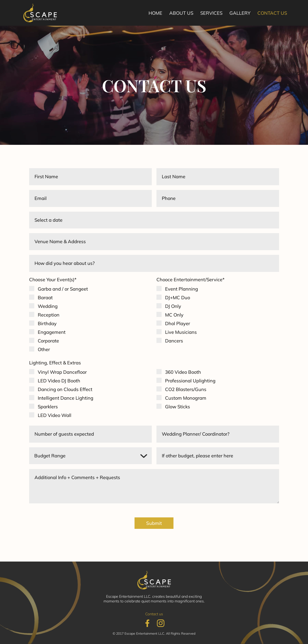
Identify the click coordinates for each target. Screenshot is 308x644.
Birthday (47, 324)
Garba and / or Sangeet (63, 289)
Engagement (52, 332)
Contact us (272, 13)
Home (155, 13)
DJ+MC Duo (178, 298)
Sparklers (48, 407)
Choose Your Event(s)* (53, 280)
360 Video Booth (183, 372)
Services (211, 13)
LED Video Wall (55, 415)
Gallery (240, 13)
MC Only (174, 315)
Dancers (174, 341)
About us (181, 13)
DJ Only (173, 306)
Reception (49, 315)
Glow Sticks (178, 407)
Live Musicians (181, 332)
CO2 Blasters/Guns (186, 390)
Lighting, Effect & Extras (55, 363)
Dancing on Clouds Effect (65, 390)
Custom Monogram (186, 398)
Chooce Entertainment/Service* (190, 280)
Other (44, 350)
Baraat (45, 298)
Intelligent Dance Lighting (66, 398)
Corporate (48, 341)
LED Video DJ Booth (59, 381)
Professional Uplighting (190, 381)
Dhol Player (178, 324)
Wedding (48, 306)
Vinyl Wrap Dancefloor (62, 372)
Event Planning (182, 289)
